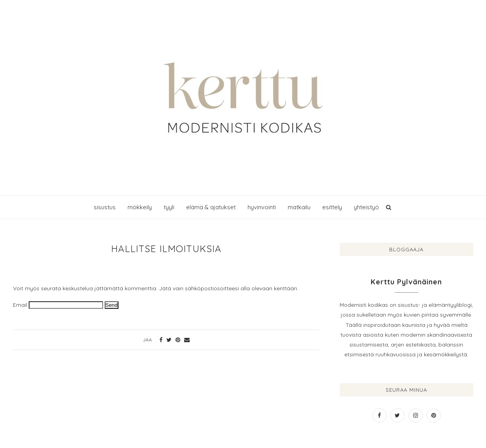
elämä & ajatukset (211, 207)
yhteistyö (366, 207)
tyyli (169, 207)
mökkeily (140, 207)
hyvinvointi (262, 207)
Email (20, 305)
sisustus (105, 207)
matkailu (299, 207)
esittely (332, 207)
